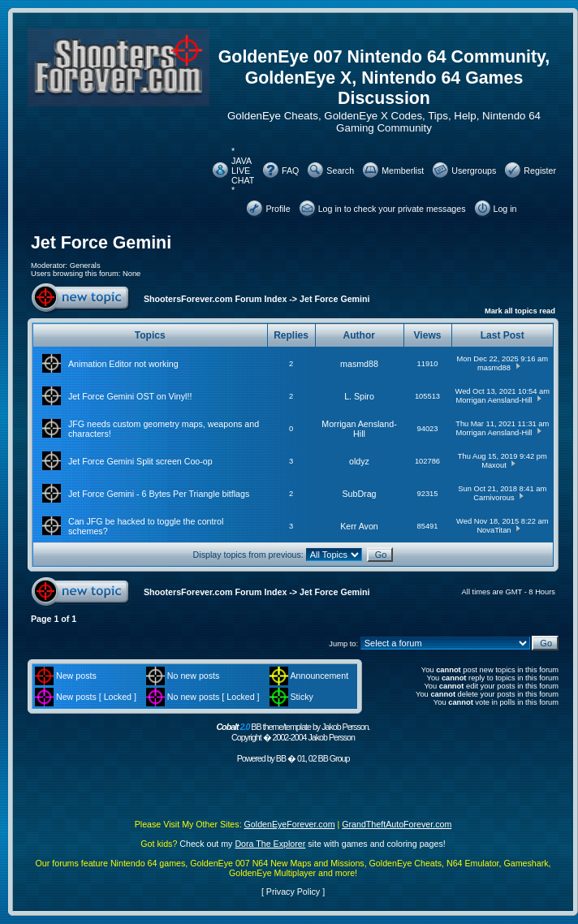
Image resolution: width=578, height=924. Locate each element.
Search (340, 171)
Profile (278, 209)
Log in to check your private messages (392, 209)
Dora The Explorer (270, 844)
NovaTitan (494, 530)
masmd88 (359, 364)
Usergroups (474, 171)
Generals (85, 266)
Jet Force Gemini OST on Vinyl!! (130, 396)
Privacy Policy (293, 892)
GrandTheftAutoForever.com (397, 824)
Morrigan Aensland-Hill (494, 400)
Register (540, 171)
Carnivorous (494, 498)
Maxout (494, 465)
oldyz (359, 461)
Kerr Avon (359, 526)
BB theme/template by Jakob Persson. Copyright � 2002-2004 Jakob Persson (293, 732)
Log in (505, 209)
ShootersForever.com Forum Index (215, 299)
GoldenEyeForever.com (290, 824)
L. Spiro (359, 396)
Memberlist (403, 171)
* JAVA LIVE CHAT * (243, 171)
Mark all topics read (520, 311)
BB (281, 758)
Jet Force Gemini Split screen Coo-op (140, 461)
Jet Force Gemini (101, 243)
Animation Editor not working (123, 364)
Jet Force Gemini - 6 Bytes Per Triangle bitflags (159, 494)
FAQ (290, 171)
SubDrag (359, 494)
